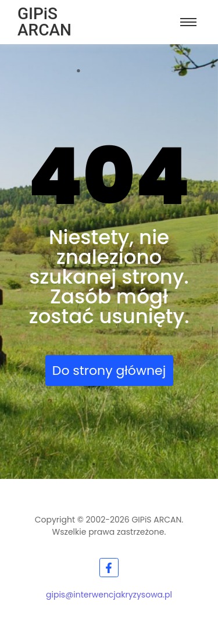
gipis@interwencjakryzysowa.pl (109, 595)
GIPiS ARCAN (44, 22)
